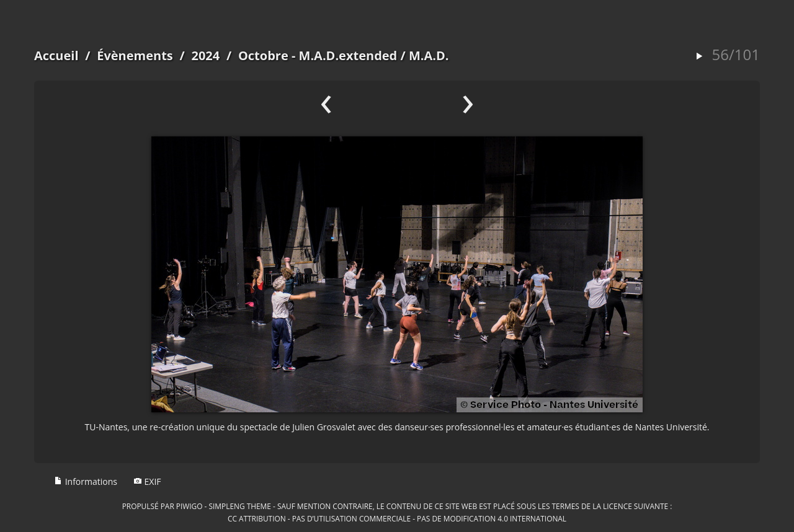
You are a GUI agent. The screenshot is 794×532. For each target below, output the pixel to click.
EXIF (147, 481)
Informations (86, 481)
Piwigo (190, 506)
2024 (205, 55)
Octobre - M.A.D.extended (318, 55)
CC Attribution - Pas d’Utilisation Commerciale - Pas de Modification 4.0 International (397, 518)
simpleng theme (240, 506)
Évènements (135, 55)
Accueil (56, 55)
